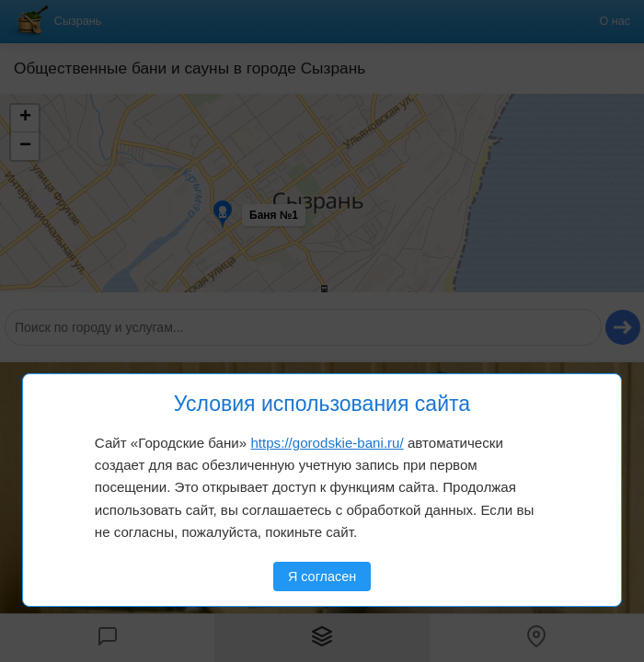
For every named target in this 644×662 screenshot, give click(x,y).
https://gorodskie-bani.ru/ (327, 443)
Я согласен (322, 576)
